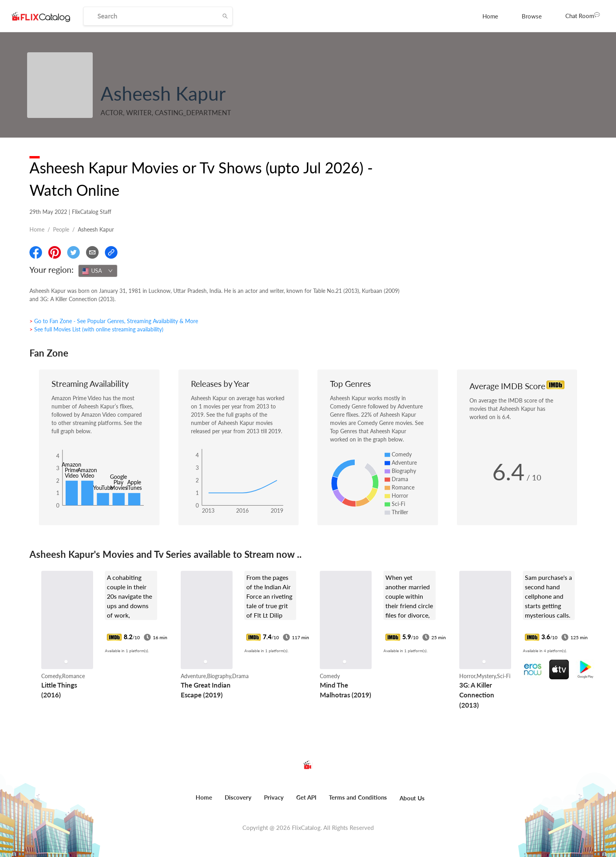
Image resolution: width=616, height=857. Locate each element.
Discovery (238, 797)
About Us (412, 798)
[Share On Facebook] (36, 252)
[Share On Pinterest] (55, 252)
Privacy (274, 797)
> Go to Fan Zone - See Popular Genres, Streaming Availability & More (114, 321)
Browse (532, 16)
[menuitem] (490, 16)
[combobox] (98, 271)
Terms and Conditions (358, 797)
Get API (306, 797)
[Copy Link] (111, 252)
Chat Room (583, 15)
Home (490, 16)
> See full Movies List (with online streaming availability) (96, 329)
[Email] (92, 252)
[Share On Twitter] (73, 252)
